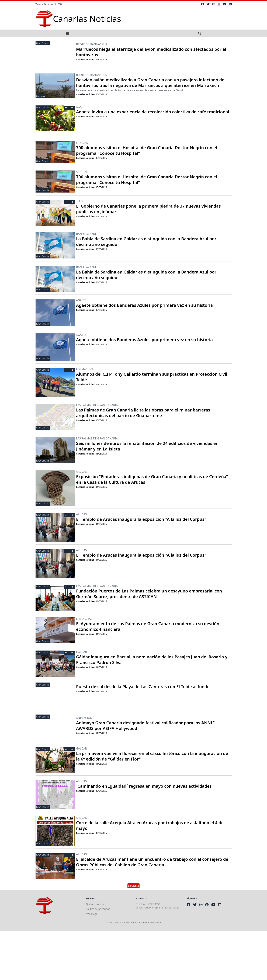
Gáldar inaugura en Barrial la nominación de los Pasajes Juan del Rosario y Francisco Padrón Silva (152, 660)
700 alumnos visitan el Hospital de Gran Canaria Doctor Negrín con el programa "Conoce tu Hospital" (147, 150)
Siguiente (134, 886)
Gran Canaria (43, 43)
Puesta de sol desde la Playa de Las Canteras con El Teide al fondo (143, 686)
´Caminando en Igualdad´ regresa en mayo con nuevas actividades (144, 786)
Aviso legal (92, 914)
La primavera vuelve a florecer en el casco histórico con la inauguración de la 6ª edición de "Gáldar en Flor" (152, 756)
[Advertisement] (105, 956)
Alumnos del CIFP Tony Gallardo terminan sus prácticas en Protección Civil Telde (152, 377)
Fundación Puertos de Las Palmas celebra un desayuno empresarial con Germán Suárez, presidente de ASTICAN (149, 594)
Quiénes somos (95, 904)
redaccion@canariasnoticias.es (162, 908)
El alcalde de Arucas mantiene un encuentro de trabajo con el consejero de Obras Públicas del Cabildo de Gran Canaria (152, 862)
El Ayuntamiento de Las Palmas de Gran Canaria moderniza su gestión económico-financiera (148, 626)
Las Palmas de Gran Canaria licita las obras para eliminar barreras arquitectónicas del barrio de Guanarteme (143, 413)
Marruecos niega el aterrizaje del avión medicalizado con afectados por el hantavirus (151, 52)
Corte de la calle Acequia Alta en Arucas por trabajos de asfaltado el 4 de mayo (150, 825)
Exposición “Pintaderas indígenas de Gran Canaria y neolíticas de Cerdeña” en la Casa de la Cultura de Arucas (152, 479)
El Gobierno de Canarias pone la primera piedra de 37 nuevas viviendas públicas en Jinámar (148, 209)
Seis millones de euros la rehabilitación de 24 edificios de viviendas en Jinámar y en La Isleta (147, 446)
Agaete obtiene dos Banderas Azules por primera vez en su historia (145, 305)
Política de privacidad (98, 909)
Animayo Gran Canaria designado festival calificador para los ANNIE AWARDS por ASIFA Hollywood (145, 725)
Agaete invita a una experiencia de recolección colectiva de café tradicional (153, 112)
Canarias (41, 96)
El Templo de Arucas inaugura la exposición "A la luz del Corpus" (141, 519)
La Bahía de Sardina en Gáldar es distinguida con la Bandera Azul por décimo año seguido (146, 241)
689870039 (154, 904)
